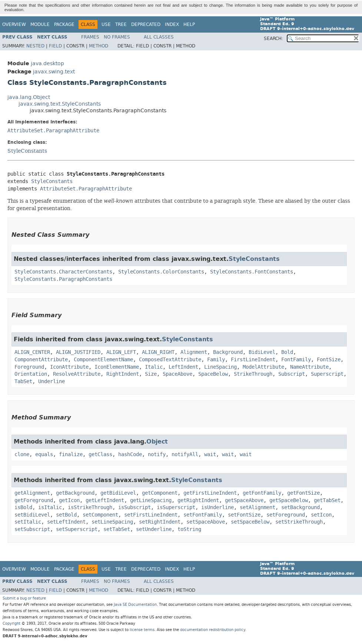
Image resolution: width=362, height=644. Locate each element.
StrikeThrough (253, 374)
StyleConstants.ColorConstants (161, 272)
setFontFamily (203, 515)
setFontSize (244, 515)
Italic (154, 367)
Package (64, 24)
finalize (71, 454)
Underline (52, 381)
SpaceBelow (213, 374)
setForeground (286, 515)
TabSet (23, 381)
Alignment (194, 352)
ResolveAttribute (77, 374)
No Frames (117, 37)
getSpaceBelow (289, 500)
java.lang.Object (29, 97)
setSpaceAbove (206, 522)
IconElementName (117, 367)
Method (99, 46)
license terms (142, 630)
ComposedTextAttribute (170, 360)
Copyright (11, 623)
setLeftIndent (66, 522)
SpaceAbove (177, 374)
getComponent (160, 493)
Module (40, 24)
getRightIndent (198, 500)
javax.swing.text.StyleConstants (60, 104)
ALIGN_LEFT (121, 352)
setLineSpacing (112, 522)
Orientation (31, 374)
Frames (90, 37)
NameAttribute (309, 367)
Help (189, 24)
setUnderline (154, 529)
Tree (121, 24)
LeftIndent (183, 367)
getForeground (34, 500)
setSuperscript (77, 529)
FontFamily (296, 360)
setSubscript (32, 529)
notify (157, 454)
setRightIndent (160, 522)
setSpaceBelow (250, 522)
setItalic (28, 522)
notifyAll (185, 454)
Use (106, 24)
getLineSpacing (151, 500)
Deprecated (146, 24)
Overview (14, 24)
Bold (287, 352)
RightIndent (123, 374)
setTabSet (117, 529)
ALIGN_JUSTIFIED (78, 352)
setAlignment (258, 507)
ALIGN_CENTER (32, 352)
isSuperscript (176, 507)
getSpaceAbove (244, 500)
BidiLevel (262, 352)
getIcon (69, 500)
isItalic (50, 507)
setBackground (300, 507)
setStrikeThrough (299, 522)
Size (151, 374)
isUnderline (217, 507)
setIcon (321, 515)
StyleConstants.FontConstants (252, 272)
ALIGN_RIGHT (158, 352)
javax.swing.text (54, 72)
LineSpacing (220, 367)
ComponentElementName (103, 360)
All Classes (159, 37)
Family (216, 360)
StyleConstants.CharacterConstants (63, 272)
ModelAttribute (263, 367)
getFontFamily (262, 493)
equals (44, 454)
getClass (100, 454)
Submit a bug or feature (24, 598)
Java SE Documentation (135, 605)
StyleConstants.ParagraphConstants (63, 279)
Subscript (292, 374)
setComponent (100, 515)
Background (228, 352)
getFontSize (303, 493)
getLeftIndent (105, 500)
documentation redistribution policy (213, 630)
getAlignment (32, 493)
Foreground (29, 367)
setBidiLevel (32, 515)
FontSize (329, 360)
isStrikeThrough (90, 507)
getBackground (75, 493)
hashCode (130, 454)
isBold (23, 507)
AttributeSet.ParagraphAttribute (53, 131)
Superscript (327, 374)
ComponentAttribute (41, 360)
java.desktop (47, 64)
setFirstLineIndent (151, 515)
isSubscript (134, 507)
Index (172, 24)
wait (210, 454)
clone (22, 454)
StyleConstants (27, 151)
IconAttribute (69, 367)
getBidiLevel (118, 493)
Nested (35, 46)
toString (189, 529)
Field (55, 46)
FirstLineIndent (253, 360)
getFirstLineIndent (210, 493)
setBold (66, 515)
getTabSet (327, 500)
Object (157, 441)
